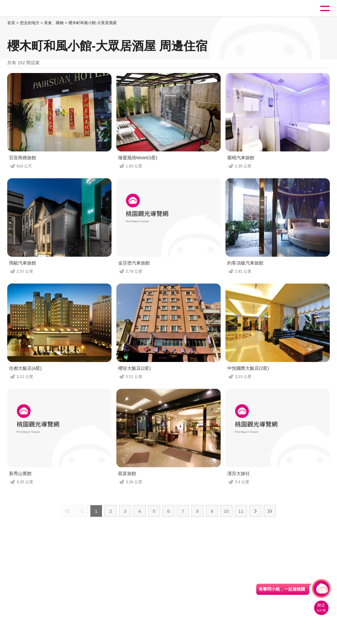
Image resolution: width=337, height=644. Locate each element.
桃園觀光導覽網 (30, 9)
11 (241, 511)
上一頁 (82, 511)
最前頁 (67, 511)
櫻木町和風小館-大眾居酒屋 (93, 23)
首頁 (11, 23)
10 (227, 511)
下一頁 (255, 511)
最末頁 (270, 511)
